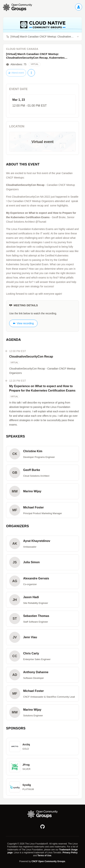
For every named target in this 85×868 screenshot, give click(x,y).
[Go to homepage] (19, 7)
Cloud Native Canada (22, 49)
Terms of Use (44, 856)
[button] (42, 454)
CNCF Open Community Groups (48, 861)
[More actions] (31, 73)
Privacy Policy (70, 853)
